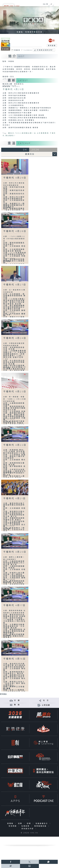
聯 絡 (17, 705)
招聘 (21, 824)
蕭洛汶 (11, 133)
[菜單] (56, 4)
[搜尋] (51, 4)
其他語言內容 (28, 829)
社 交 (46, 701)
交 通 (17, 701)
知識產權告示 (42, 824)
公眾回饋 (46, 705)
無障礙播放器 (41, 826)
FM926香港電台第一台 (26, 133)
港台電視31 (10, 136)
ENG (44, 4)
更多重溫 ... (4, 694)
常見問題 (13, 826)
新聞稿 (11, 824)
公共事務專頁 (43, 133)
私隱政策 (26, 826)
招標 (29, 824)
